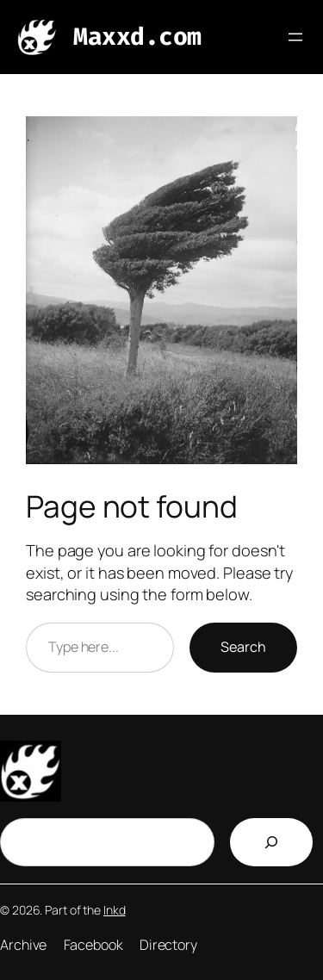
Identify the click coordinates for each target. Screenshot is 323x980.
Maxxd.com (137, 37)
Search (243, 647)
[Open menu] (295, 37)
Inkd (115, 910)
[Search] (271, 842)
